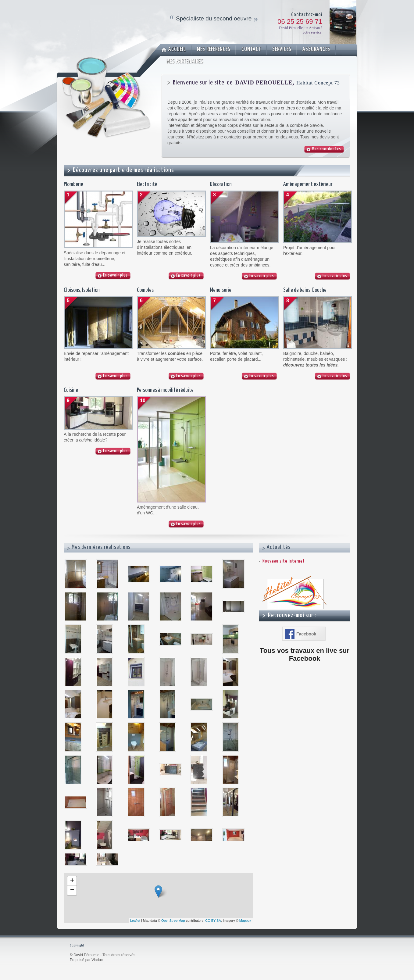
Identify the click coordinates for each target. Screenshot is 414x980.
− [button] (72, 890)
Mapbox (245, 921)
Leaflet (135, 921)
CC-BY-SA (213, 921)
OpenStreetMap (173, 921)
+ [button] (72, 881)
